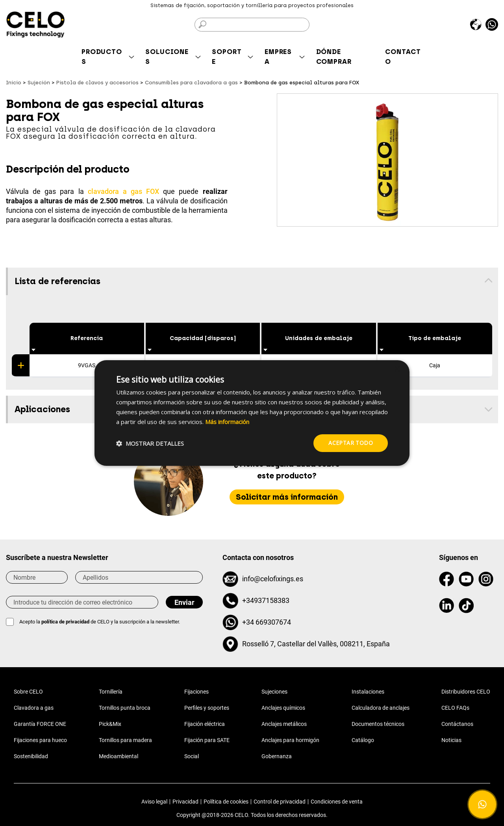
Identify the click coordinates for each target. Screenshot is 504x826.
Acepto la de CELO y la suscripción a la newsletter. (100, 622)
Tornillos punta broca (125, 708)
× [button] (397, 369)
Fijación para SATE (207, 740)
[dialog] (252, 413)
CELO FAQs (455, 708)
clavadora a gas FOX (123, 191)
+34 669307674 (267, 622)
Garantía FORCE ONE (40, 724)
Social (192, 756)
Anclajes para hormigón (290, 740)
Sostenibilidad (31, 756)
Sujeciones (274, 692)
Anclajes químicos (283, 708)
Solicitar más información (287, 497)
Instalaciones (368, 692)
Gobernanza (277, 756)
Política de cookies (226, 802)
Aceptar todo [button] (351, 443)
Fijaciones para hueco (40, 740)
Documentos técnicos (378, 724)
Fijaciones (196, 692)
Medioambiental (119, 756)
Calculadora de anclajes (381, 708)
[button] (150, 443)
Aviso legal (154, 802)
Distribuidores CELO (466, 692)
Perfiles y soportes (207, 708)
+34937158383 (266, 600)
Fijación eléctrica (205, 724)
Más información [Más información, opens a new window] (227, 422)
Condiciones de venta (337, 802)
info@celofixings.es (273, 579)
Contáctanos (457, 724)
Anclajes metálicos (284, 724)
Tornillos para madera (125, 740)
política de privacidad (66, 622)
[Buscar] (252, 25)
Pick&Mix (110, 724)
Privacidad (185, 802)
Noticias (451, 740)
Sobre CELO (28, 692)
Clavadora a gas (34, 708)
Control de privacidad (280, 802)
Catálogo (363, 740)
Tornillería (111, 692)
